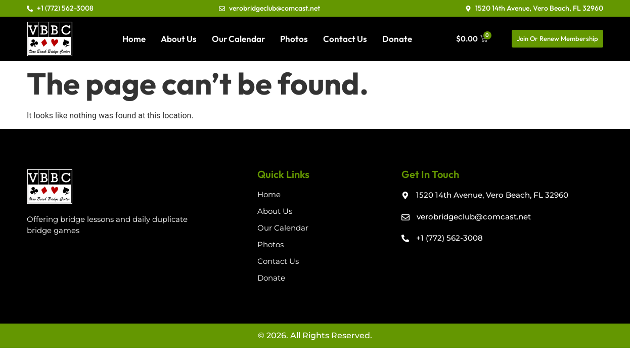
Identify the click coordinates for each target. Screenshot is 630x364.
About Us (179, 39)
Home (134, 39)
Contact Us (345, 39)
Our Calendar (238, 39)
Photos (294, 39)
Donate (397, 39)
